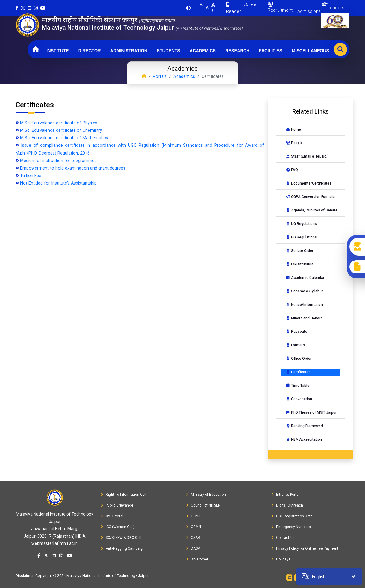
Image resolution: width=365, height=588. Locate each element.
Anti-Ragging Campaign (123, 548)
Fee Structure (300, 264)
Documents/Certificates (309, 183)
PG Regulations (301, 237)
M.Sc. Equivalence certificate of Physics (59, 123)
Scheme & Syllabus (305, 291)
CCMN (194, 527)
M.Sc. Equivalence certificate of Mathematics (64, 138)
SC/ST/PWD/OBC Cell (121, 538)
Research (237, 51)
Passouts (296, 332)
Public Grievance (117, 505)
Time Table (298, 386)
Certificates (298, 372)
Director (90, 51)
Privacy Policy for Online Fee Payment (305, 548)
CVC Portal (112, 516)
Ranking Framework (305, 426)
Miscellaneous (310, 51)
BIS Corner (197, 559)
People (294, 143)
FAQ (292, 170)
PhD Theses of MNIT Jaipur (311, 412)
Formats (295, 345)
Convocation (299, 399)
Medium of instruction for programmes (58, 161)
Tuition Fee (31, 176)
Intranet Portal (285, 495)
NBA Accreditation (304, 439)
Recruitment (280, 8)
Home (293, 129)
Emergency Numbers (291, 527)
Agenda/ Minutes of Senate (312, 210)
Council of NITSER (203, 505)
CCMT (193, 516)
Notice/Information (304, 305)
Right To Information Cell (124, 495)
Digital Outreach (287, 505)
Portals (160, 77)
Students (168, 51)
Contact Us (283, 538)
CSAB (193, 538)
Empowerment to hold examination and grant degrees (73, 168)
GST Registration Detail (293, 516)
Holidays (281, 559)
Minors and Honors (304, 318)
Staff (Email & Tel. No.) (307, 156)
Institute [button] (57, 51)
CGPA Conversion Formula (310, 197)
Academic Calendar (305, 278)
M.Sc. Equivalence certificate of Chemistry (61, 130)
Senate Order (299, 251)
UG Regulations (301, 224)
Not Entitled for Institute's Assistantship (58, 183)
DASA (193, 548)
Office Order (299, 359)
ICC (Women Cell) (118, 527)
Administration (129, 51)
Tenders (336, 8)
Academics (203, 51)
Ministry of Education (206, 495)
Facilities (271, 51)
